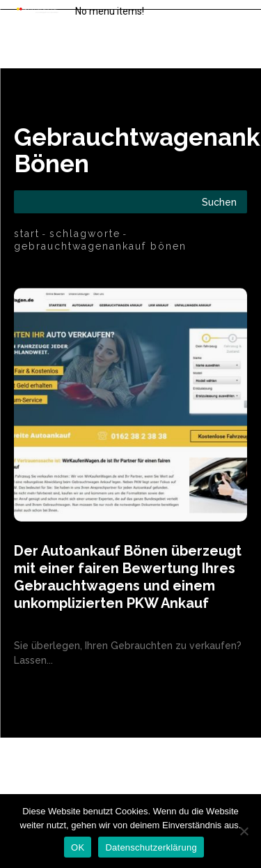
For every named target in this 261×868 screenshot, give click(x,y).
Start (27, 234)
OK (78, 847)
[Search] (219, 202)
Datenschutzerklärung (151, 847)
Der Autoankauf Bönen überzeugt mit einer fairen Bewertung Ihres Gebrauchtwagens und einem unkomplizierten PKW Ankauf (128, 577)
